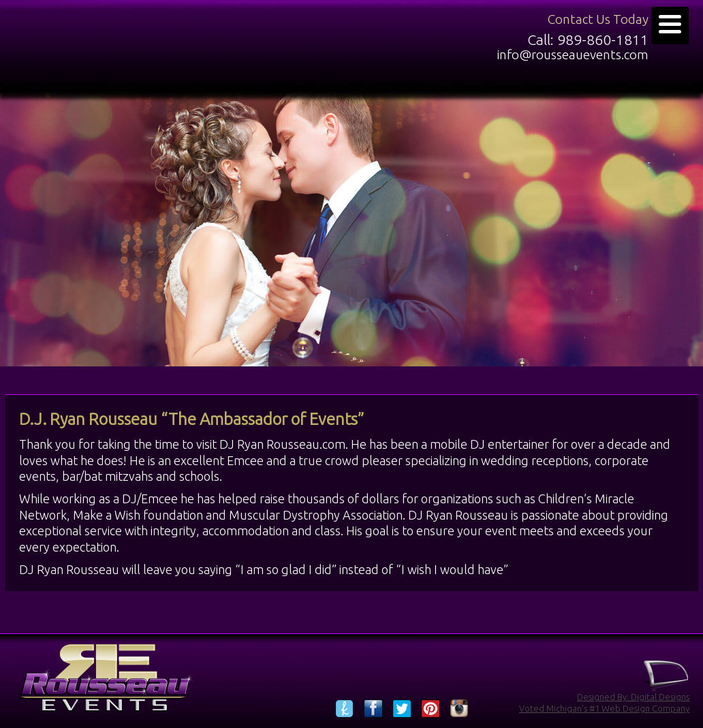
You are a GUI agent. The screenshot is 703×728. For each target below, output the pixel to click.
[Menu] (670, 26)
